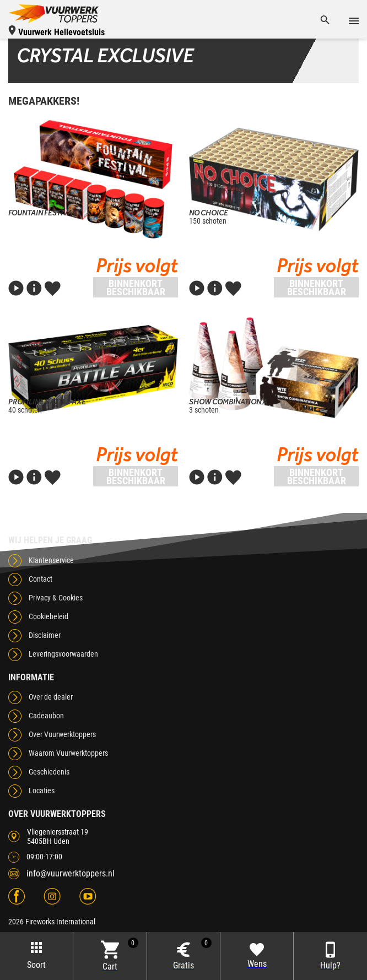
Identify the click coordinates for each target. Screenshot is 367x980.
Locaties (42, 791)
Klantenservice (51, 560)
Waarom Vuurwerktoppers (68, 753)
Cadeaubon (46, 716)
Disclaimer (45, 635)
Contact (41, 579)
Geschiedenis (49, 772)
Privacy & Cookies (56, 598)
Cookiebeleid (48, 616)
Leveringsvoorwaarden (63, 654)
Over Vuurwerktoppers (62, 734)
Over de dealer (51, 697)
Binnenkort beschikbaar (136, 288)
